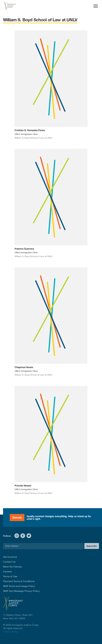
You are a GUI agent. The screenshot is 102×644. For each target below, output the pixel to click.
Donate (17, 517)
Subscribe (92, 546)
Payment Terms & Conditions (19, 581)
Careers (7, 571)
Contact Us (9, 562)
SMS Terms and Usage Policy (19, 586)
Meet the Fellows (12, 567)
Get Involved (10, 557)
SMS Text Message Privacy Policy (21, 591)
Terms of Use (10, 576)
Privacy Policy (11, 632)
